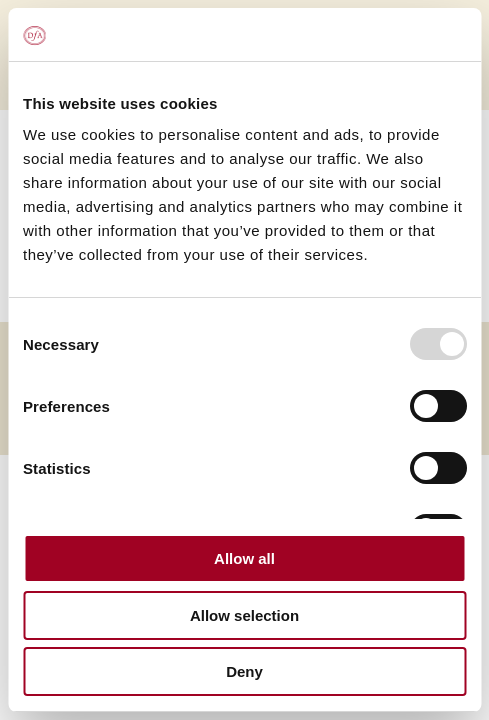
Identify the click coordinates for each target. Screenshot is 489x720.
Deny (244, 671)
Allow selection (244, 615)
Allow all (244, 558)
